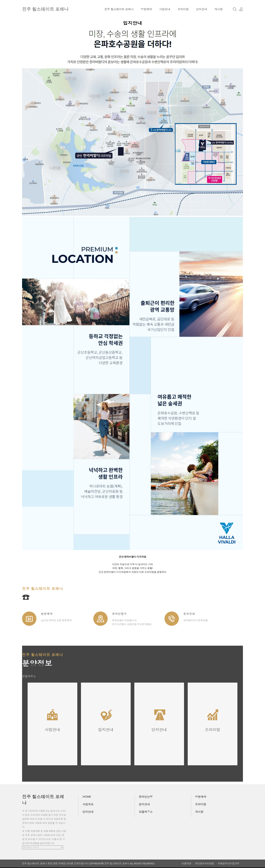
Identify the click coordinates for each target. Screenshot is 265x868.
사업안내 (165, 9)
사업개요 (88, 804)
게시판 (219, 9)
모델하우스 (146, 812)
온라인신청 (146, 797)
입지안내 (144, 804)
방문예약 (146, 9)
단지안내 (202, 9)
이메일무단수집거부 (228, 863)
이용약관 (186, 863)
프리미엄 (183, 9)
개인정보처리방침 (204, 863)
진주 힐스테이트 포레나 (119, 9)
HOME (87, 797)
